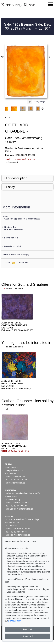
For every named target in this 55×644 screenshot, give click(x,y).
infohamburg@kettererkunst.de (19, 509)
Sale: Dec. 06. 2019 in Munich (28, 26)
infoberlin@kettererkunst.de (18, 535)
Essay (10, 187)
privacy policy (14, 621)
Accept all (27, 636)
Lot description (17, 178)
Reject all (28, 630)
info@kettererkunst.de (15, 483)
